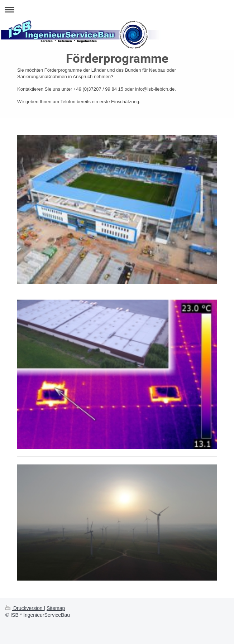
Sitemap (56, 608)
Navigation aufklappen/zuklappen (117, 9)
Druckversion (25, 608)
